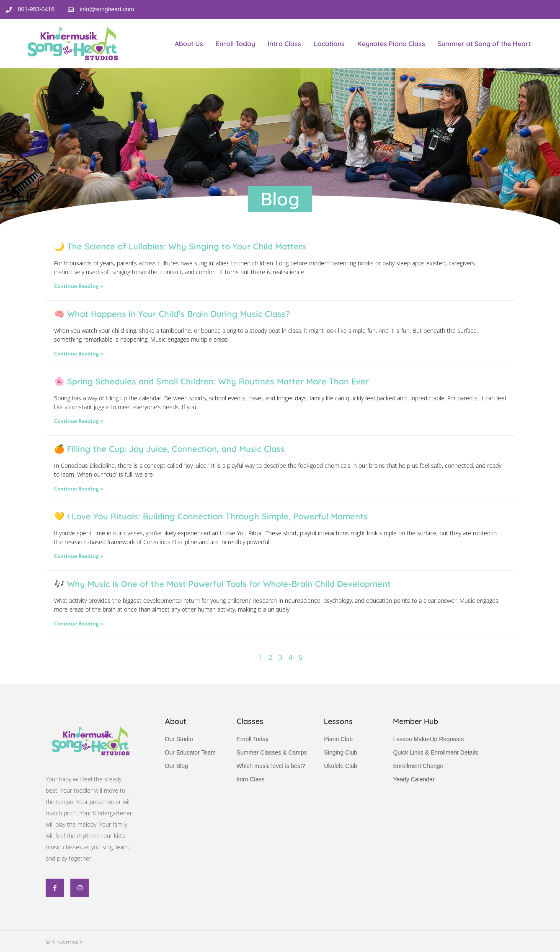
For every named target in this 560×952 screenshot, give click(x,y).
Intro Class (284, 44)
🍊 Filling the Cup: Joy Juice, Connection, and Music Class (169, 449)
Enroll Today (235, 44)
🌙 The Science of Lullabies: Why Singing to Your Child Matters (180, 246)
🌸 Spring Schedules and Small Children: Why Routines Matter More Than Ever (212, 381)
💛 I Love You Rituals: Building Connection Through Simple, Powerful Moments (211, 516)
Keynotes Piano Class (391, 44)
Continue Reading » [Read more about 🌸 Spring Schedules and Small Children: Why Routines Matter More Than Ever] (79, 421)
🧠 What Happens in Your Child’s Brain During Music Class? (172, 314)
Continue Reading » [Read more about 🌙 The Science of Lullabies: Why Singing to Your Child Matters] (79, 286)
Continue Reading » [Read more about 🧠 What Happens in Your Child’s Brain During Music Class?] (79, 354)
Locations (329, 44)
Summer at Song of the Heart (484, 44)
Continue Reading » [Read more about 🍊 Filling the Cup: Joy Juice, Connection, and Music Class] (79, 489)
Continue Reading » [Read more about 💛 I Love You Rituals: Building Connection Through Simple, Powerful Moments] (79, 556)
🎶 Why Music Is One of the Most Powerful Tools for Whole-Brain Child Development (222, 584)
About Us (189, 44)
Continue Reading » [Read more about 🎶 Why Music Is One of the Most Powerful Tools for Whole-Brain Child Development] (79, 624)
